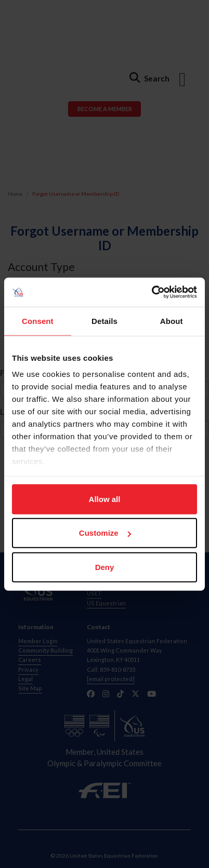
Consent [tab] (38, 321)
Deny (105, 567)
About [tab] (172, 321)
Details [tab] (104, 321)
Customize (105, 533)
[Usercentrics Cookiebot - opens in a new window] (152, 292)
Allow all (105, 499)
